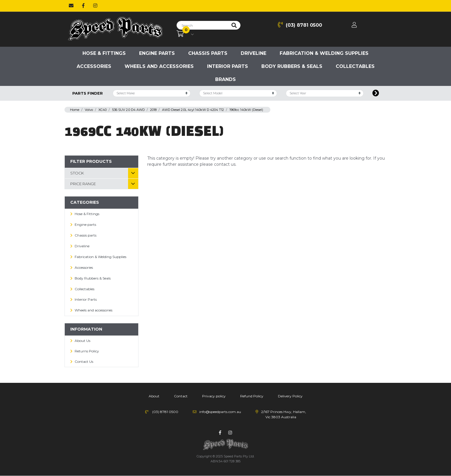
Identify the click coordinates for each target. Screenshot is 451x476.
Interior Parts (228, 66)
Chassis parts (208, 53)
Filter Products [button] (91, 161)
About (154, 396)
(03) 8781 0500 (300, 25)
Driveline (254, 53)
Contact (181, 396)
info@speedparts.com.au (220, 412)
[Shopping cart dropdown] (185, 34)
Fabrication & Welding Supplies (324, 53)
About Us (82, 341)
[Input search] (202, 25)
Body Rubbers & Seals (292, 66)
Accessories (94, 66)
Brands (225, 79)
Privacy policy (214, 396)
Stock (77, 173)
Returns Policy (87, 351)
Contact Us (84, 361)
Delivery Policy (290, 396)
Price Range (83, 184)
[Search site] (234, 25)
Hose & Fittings (104, 53)
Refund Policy (252, 396)
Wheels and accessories (159, 66)
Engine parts (157, 53)
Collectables (355, 66)
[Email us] (71, 6)
